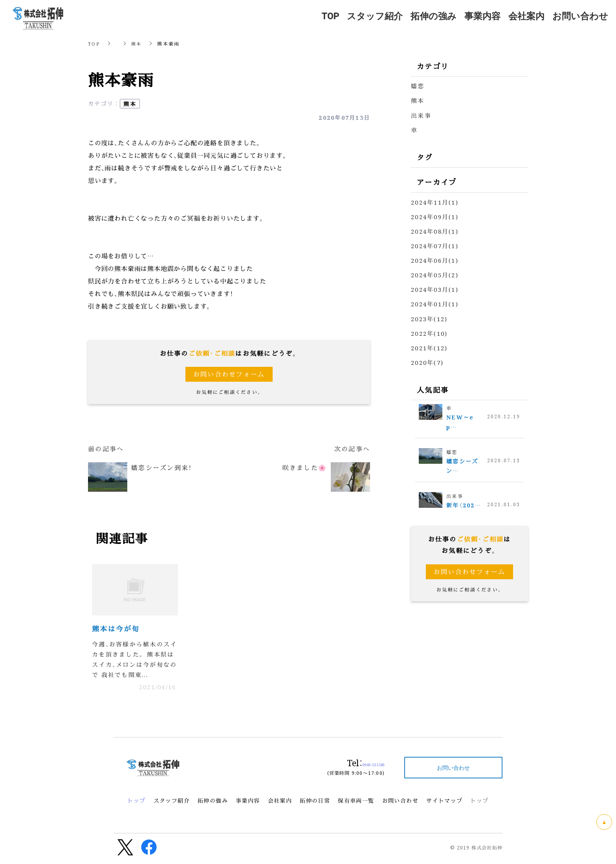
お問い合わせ (400, 803)
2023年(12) (429, 318)
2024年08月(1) (435, 231)
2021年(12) (429, 347)
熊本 (137, 43)
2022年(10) (429, 332)
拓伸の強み (213, 803)
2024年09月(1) (435, 216)
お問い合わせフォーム (229, 374)
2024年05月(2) (435, 274)
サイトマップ (444, 803)
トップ (136, 803)
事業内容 (248, 803)
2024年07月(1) (435, 245)
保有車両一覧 (356, 803)
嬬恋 (418, 86)
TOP (94, 43)
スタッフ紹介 (172, 803)
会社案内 (280, 803)
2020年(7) (427, 362)
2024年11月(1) (435, 202)
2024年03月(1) (435, 289)
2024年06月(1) (435, 260)
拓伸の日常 (315, 803)
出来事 (421, 115)
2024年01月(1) (435, 303)
